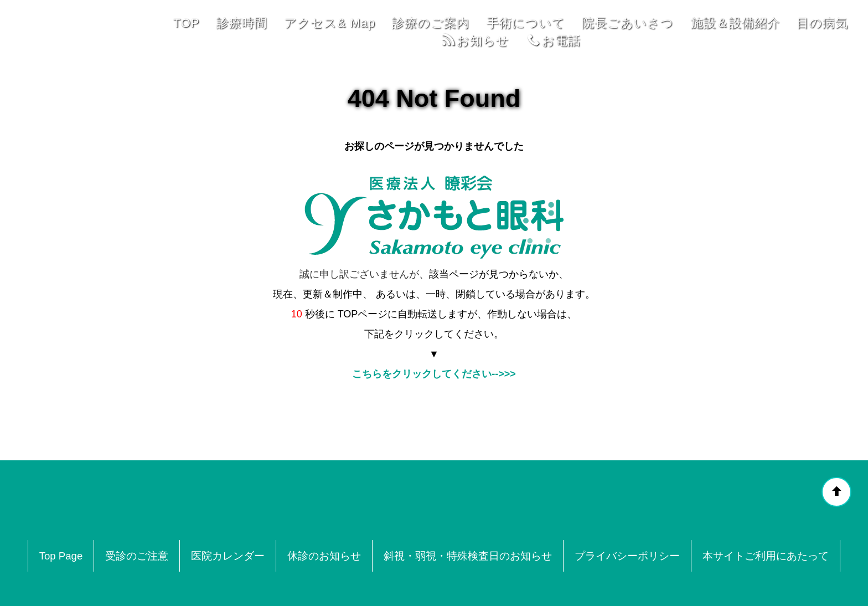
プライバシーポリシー (628, 493)
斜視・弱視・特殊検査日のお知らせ (468, 493)
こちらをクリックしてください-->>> (434, 311)
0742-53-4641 (490, 579)
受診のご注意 (137, 493)
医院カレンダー (228, 493)
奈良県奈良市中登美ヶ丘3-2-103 (361, 579)
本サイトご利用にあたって (766, 493)
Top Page (61, 493)
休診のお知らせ (325, 493)
